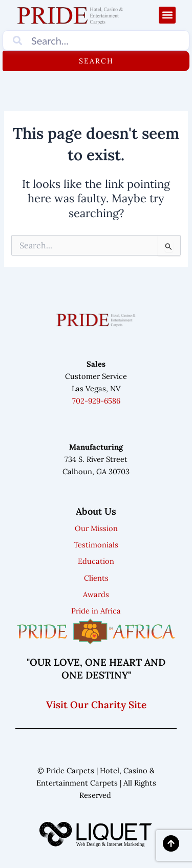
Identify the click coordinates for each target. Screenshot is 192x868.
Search (96, 61)
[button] (167, 15)
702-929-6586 (96, 401)
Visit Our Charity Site (96, 705)
